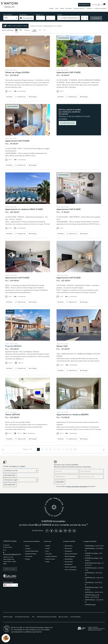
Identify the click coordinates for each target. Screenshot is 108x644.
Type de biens (23, 15)
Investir (48, 562)
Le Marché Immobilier (100, 8)
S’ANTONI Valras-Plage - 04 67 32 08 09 (94, 588)
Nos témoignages (70, 556)
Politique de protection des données (47, 617)
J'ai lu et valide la (61, 486)
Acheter (51, 8)
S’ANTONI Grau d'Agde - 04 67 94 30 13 (94, 559)
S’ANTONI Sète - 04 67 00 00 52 (94, 584)
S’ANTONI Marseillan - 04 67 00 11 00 (94, 569)
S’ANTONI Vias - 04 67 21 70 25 (94, 592)
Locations (28, 548)
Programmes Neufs (31, 554)
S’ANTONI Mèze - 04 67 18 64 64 (94, 574)
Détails (9, 97)
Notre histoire (69, 546)
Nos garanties (69, 559)
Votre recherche (8, 15)
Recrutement (69, 564)
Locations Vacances (51, 556)
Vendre (62, 8)
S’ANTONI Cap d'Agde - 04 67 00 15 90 (94, 554)
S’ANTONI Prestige (90, 605)
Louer (57, 8)
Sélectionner (20, 97)
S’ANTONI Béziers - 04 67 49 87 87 (94, 601)
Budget (38, 15)
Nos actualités (69, 562)
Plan (33, 617)
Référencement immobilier (95, 630)
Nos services (68, 548)
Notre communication (71, 554)
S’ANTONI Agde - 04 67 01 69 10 (94, 546)
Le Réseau (89, 8)
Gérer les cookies (63, 617)
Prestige (27, 559)
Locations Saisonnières (32, 551)
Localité (59, 15)
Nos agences (68, 551)
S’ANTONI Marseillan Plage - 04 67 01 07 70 (94, 564)
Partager (33, 97)
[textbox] (69, 18)
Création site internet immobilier (96, 629)
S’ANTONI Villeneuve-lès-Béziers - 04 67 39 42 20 (92, 596)
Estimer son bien (50, 559)
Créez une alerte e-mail (15, 26)
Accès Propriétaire (75, 617)
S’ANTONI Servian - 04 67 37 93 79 (94, 579)
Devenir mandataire (71, 567)
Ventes (27, 546)
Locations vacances (79, 8)
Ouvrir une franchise (71, 570)
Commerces (29, 556)
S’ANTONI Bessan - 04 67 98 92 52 (94, 550)
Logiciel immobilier (93, 627)
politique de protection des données (77, 486)
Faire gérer (69, 8)
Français (10, 585)
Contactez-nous (84, 5)
